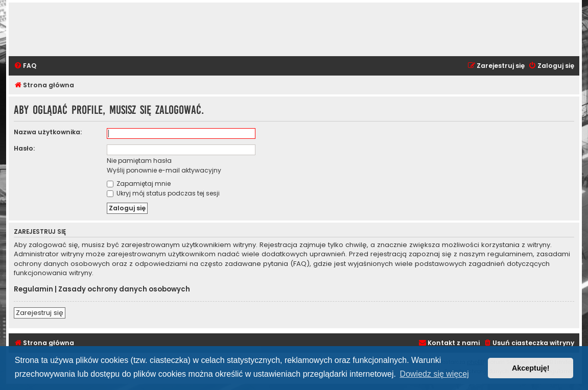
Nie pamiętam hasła (139, 161)
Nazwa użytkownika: (48, 132)
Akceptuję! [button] (531, 368)
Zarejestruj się (40, 313)
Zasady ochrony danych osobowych (124, 289)
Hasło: (24, 148)
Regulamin (33, 289)
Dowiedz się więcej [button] (434, 374)
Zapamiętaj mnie (139, 184)
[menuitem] (25, 66)
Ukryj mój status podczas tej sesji (163, 193)
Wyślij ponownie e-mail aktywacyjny (164, 170)
